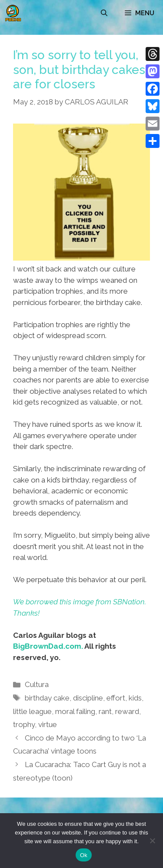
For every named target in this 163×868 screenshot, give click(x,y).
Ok (84, 855)
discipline (88, 698)
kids (135, 698)
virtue (48, 724)
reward (127, 711)
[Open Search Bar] (104, 13)
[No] (152, 841)
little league (32, 711)
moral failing (75, 711)
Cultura (37, 684)
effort (116, 698)
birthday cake (47, 698)
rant (105, 711)
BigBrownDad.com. (48, 646)
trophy (24, 724)
